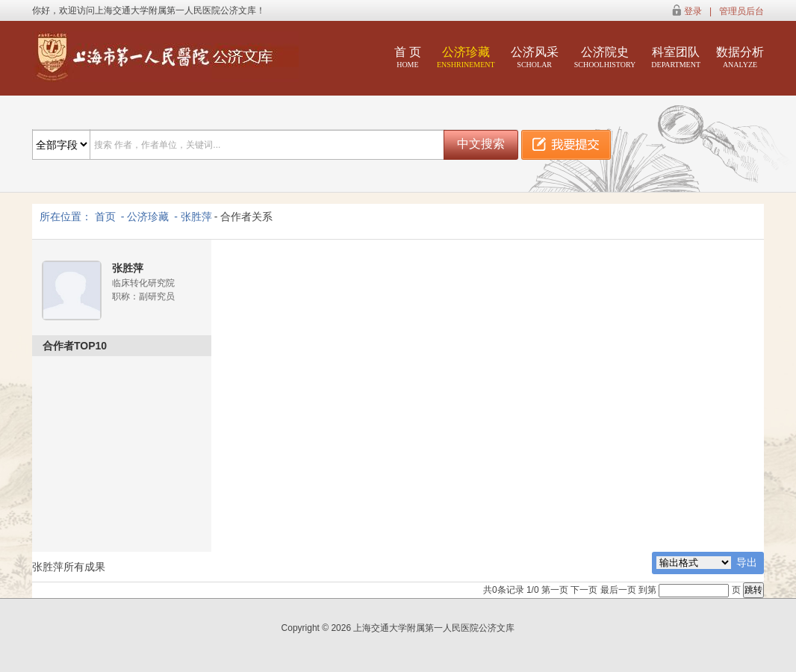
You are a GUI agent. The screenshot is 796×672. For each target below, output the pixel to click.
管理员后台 (741, 11)
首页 (105, 217)
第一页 (555, 590)
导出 (747, 562)
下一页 (584, 590)
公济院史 (605, 57)
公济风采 (535, 57)
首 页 (408, 57)
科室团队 (676, 57)
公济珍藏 (466, 57)
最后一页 (618, 590)
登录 (693, 11)
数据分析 (740, 57)
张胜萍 (196, 217)
